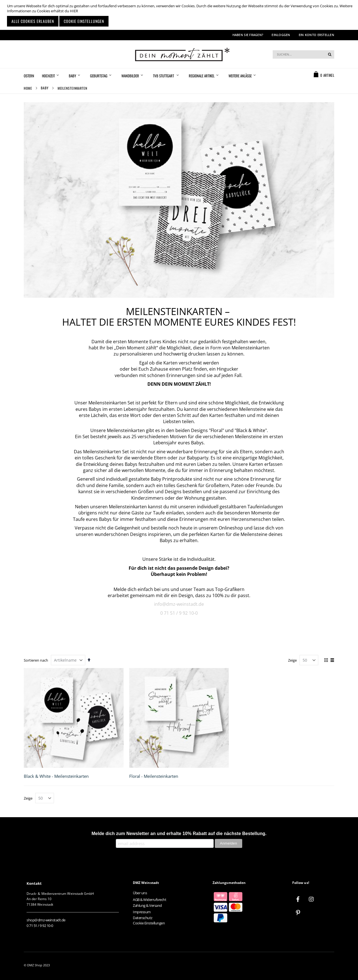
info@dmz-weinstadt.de (179, 604)
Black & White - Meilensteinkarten (56, 776)
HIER (74, 11)
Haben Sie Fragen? (248, 35)
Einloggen (281, 35)
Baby (45, 88)
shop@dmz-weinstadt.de (46, 920)
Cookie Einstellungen (149, 923)
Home (28, 88)
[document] (180, 15)
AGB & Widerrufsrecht (149, 900)
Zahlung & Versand (147, 905)
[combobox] (303, 54)
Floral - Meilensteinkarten (154, 776)
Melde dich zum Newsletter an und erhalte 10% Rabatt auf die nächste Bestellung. (179, 834)
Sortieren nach (36, 660)
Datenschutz (143, 918)
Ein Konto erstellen (316, 35)
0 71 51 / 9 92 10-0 (179, 613)
